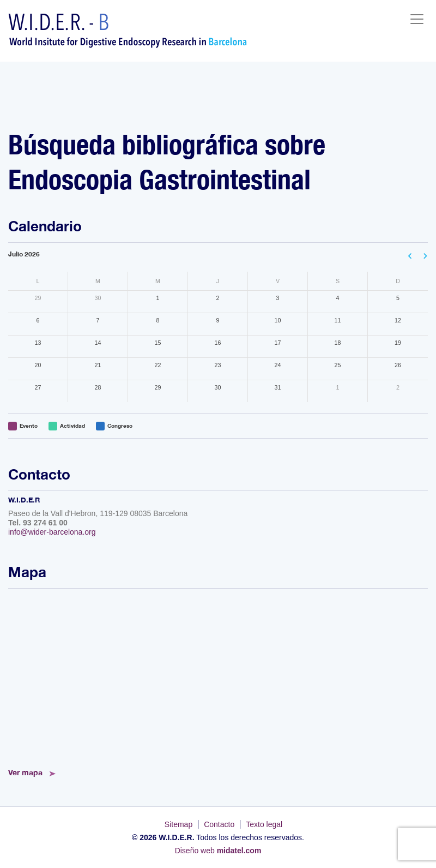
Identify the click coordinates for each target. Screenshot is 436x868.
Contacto (219, 824)
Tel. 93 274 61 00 (38, 523)
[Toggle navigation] (417, 19)
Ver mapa (25, 772)
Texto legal (264, 824)
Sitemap (178, 824)
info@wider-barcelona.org (52, 532)
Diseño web (218, 851)
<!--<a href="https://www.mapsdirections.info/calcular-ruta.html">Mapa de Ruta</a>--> (218, 675)
